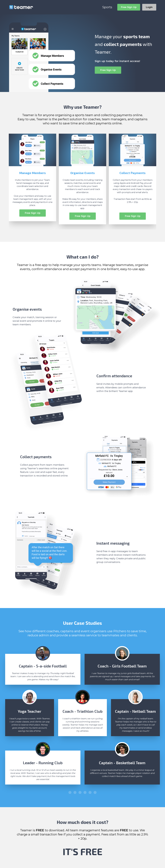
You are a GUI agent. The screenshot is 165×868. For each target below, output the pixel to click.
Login (149, 7)
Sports (107, 7)
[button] (70, 792)
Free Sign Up (129, 7)
